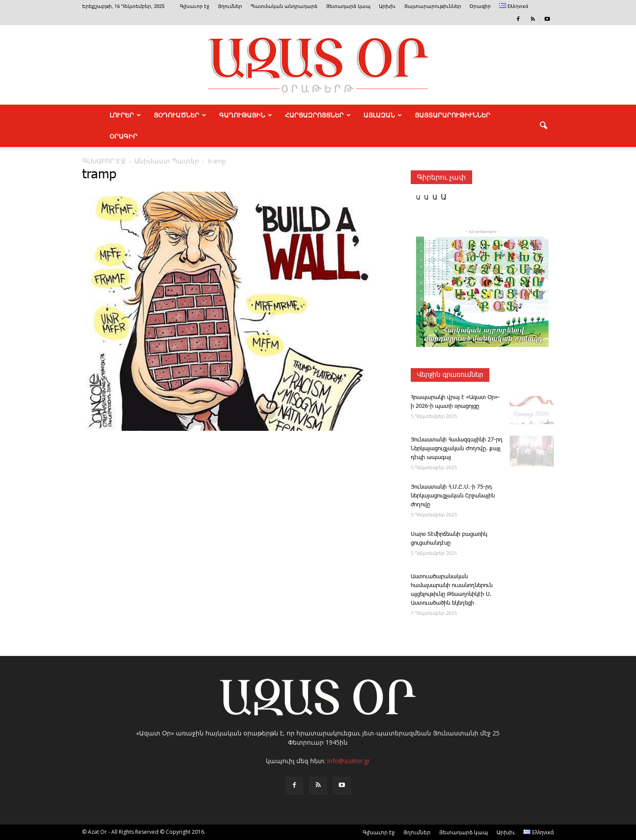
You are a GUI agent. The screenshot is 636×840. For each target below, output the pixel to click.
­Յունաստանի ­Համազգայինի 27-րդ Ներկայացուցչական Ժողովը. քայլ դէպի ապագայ (457, 449)
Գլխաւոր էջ (195, 6)
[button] (543, 126)
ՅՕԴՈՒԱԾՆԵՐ (180, 115)
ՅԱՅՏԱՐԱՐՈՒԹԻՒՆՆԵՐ (452, 115)
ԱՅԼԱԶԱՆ (383, 115)
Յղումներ (230, 6)
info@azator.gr (348, 761)
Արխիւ (387, 6)
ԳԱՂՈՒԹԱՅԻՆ (246, 115)
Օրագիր (480, 6)
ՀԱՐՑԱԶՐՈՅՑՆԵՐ (318, 115)
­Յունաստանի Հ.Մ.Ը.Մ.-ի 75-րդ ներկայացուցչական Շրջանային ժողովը (453, 496)
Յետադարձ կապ (348, 6)
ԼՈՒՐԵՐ (125, 115)
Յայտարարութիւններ (433, 6)
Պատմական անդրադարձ (284, 6)
